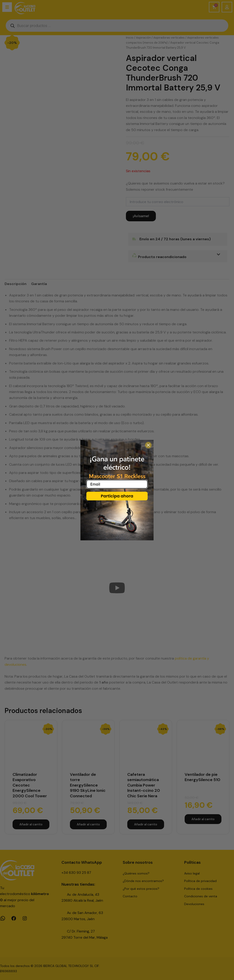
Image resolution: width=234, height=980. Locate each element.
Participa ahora (117, 496)
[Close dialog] (148, 445)
